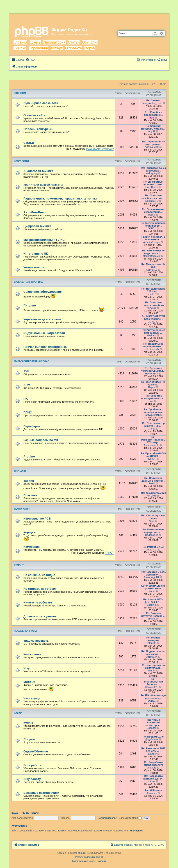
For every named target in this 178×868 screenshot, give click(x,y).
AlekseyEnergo (152, 242)
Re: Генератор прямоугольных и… (153, 397)
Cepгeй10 (152, 270)
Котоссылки (32, 654)
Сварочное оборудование (43, 292)
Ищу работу (32, 779)
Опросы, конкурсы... (39, 129)
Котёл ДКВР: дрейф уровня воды (153, 587)
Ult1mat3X (152, 657)
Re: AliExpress (153, 790)
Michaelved (136, 831)
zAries (152, 781)
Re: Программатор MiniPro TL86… (153, 425)
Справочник (39, 48)
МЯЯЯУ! (29, 682)
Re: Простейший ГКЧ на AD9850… (153, 455)
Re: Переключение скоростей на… (153, 211)
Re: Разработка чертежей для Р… (153, 777)
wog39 (152, 131)
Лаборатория (54, 42)
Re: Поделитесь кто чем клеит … (153, 653)
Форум (90, 48)
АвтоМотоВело (34, 212)
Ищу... (28, 668)
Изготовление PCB (37, 519)
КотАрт (57, 48)
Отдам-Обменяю (36, 751)
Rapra (152, 215)
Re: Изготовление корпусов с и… (153, 531)
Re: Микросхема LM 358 (153, 266)
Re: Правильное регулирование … (153, 345)
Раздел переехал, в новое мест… (153, 238)
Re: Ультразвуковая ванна (153, 517)
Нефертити (152, 374)
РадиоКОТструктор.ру (100, 149)
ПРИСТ (109, 553)
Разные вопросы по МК (41, 440)
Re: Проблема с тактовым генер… (153, 411)
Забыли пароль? (107, 818)
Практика (30, 495)
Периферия (32, 426)
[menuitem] (30, 60)
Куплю (28, 723)
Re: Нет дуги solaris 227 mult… (153, 290)
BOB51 (152, 228)
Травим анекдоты (37, 641)
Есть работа (32, 765)
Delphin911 (152, 201)
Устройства (22, 161)
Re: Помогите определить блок (153, 304)
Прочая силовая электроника (45, 347)
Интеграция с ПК (36, 254)
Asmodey (152, 793)
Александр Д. (152, 445)
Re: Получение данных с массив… (153, 479)
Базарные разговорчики (41, 793)
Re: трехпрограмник (153, 493)
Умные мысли (34, 267)
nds (152, 118)
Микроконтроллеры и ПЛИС (44, 240)
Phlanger (152, 754)
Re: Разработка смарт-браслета (153, 764)
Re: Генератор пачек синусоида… (153, 169)
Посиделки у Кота (25, 631)
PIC (26, 399)
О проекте (73, 48)
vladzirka (152, 605)
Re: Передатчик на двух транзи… (153, 143)
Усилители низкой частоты (43, 185)
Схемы (35, 42)
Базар (18, 713)
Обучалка (90, 42)
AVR (26, 371)
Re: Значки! (153, 100)
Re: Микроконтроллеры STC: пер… (153, 440)
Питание (30, 305)
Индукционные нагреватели (44, 333)
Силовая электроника (28, 282)
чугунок (152, 308)
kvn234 (152, 459)
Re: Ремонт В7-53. (153, 547)
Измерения (32, 547)
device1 (152, 335)
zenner (152, 671)
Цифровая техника (37, 226)
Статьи (74, 42)
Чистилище (32, 698)
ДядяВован (152, 739)
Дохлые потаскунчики (40, 616)
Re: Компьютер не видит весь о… (153, 252)
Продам (29, 739)
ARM (27, 385)
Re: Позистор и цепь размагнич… (153, 573)
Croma (152, 429)
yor (152, 401)
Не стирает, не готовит (40, 589)
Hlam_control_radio (152, 103)
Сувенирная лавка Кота (41, 103)
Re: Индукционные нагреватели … (153, 331)
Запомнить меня (130, 818)
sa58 (152, 521)
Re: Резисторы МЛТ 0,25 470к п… (153, 750)
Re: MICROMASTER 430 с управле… (153, 318)
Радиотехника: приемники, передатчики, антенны (60, 198)
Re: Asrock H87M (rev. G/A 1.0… (153, 601)
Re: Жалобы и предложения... (153, 114)
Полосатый (152, 535)
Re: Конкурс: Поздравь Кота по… (153, 127)
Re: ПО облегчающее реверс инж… (154, 697)
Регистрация (30, 813)
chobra (152, 591)
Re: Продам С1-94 (153, 737)
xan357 (152, 294)
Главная (20, 42)
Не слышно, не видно (39, 575)
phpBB (81, 853)
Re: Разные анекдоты (153, 639)
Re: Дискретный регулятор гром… (153, 183)
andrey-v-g (152, 173)
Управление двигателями (42, 319)
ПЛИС (28, 412)
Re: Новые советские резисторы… (153, 722)
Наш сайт (20, 93)
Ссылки (20, 48)
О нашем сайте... (36, 115)
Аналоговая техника (38, 171)
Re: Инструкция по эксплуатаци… (153, 666)
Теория (29, 481)
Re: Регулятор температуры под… (153, 369)
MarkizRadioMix (152, 256)
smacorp (152, 768)
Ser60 (152, 483)
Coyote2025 (152, 687)
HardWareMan (152, 415)
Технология (22, 509)
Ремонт (19, 565)
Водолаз (152, 728)
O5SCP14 (152, 550)
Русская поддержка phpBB (89, 857)
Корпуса (30, 532)
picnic (152, 619)
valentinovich (152, 349)
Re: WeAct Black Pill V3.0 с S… (153, 383)
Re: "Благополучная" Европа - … (153, 682)
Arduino (29, 456)
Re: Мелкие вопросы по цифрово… (153, 224)
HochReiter (152, 187)
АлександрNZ (152, 577)
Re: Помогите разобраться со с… (153, 197)
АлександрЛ (152, 147)
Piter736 (152, 643)
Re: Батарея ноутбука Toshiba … (153, 615)
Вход (15, 813)
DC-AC (152, 322)
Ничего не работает (38, 602)
